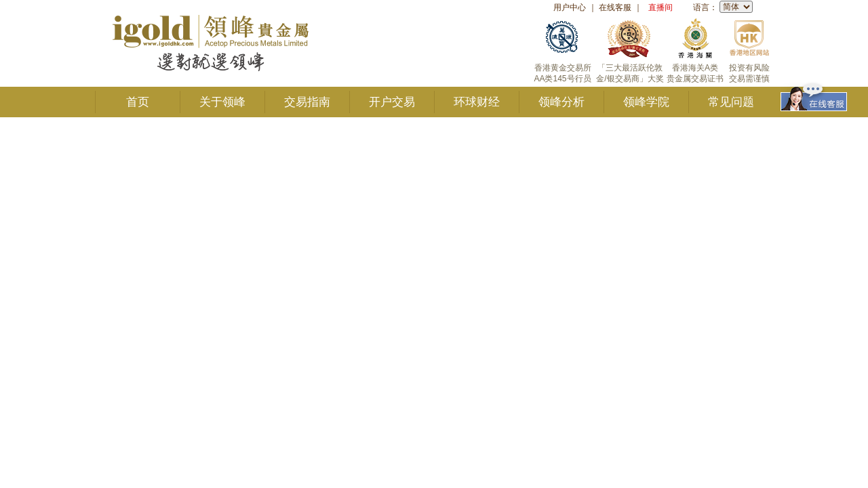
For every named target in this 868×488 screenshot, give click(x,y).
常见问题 (731, 102)
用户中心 (570, 7)
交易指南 (307, 102)
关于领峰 (222, 102)
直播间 (660, 7)
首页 (138, 102)
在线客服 (615, 7)
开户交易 (392, 102)
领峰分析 (561, 102)
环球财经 (477, 102)
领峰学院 (646, 102)
